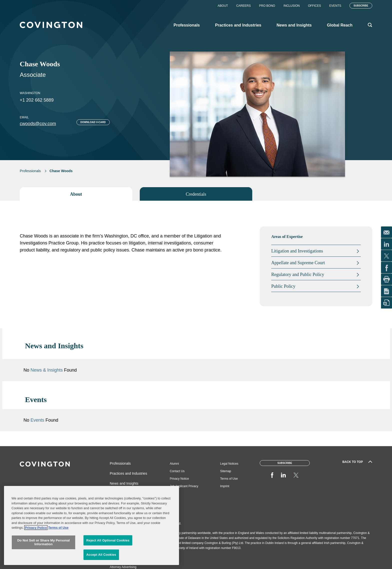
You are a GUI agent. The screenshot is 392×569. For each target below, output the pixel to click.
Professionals (30, 171)
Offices (314, 6)
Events (335, 6)
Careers (243, 6)
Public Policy (283, 286)
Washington (30, 93)
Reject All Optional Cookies (108, 551)
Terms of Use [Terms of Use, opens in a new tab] (58, 538)
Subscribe (361, 6)
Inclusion (292, 6)
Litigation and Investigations (297, 251)
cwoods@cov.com (38, 124)
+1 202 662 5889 (37, 100)
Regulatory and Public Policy (298, 274)
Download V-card (93, 122)
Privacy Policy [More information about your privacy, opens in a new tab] (36, 538)
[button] (348, 346)
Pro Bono (267, 6)
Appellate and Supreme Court (298, 263)
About (223, 6)
